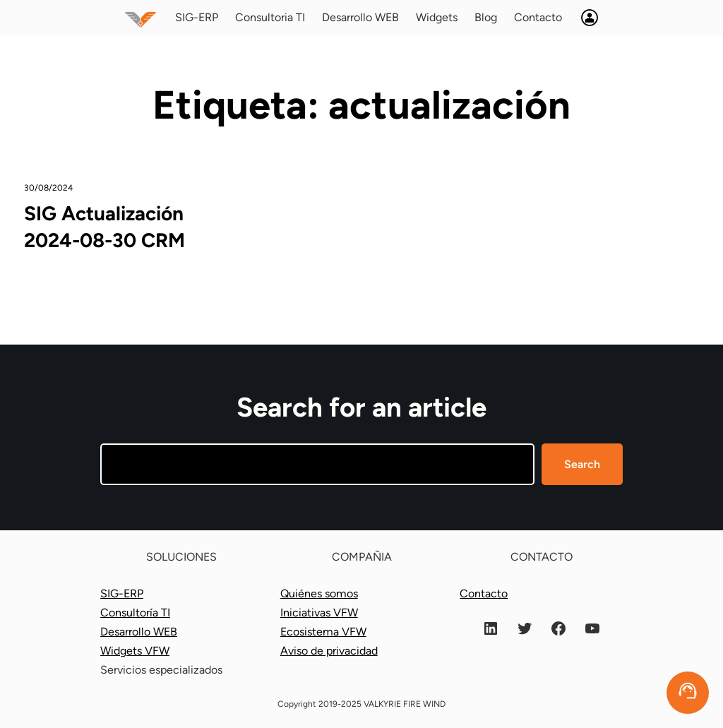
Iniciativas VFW (319, 613)
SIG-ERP (122, 593)
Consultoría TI (135, 613)
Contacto (484, 593)
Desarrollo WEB (139, 632)
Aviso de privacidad (329, 651)
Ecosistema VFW (323, 632)
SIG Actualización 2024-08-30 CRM (104, 227)
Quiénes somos (319, 593)
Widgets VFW (135, 651)
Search (582, 464)
